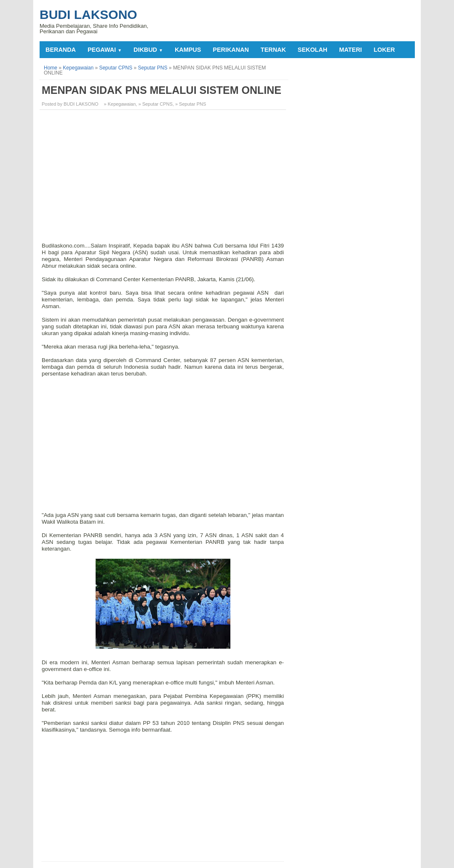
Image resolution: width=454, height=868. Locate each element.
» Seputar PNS (191, 104)
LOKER (384, 50)
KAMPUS (188, 50)
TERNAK (273, 50)
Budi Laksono (88, 15)
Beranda (61, 50)
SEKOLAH (312, 50)
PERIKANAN (231, 50)
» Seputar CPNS (155, 104)
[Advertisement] (164, 175)
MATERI (350, 50)
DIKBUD (148, 50)
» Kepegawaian (120, 104)
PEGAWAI (105, 50)
